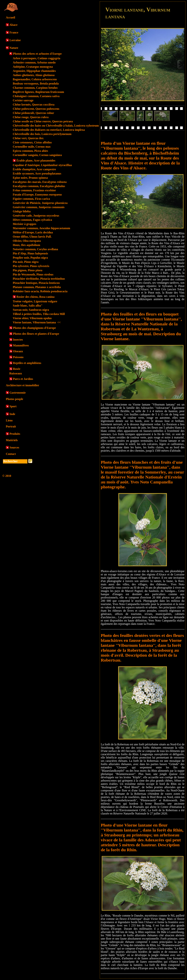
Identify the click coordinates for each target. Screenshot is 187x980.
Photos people (15, 399)
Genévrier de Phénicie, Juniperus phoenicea (40, 203)
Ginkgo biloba (22, 211)
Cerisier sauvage (23, 100)
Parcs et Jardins (23, 379)
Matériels (12, 440)
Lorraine (15, 40)
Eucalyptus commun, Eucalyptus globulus (39, 186)
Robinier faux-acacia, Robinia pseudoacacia (40, 291)
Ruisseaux (16, 373)
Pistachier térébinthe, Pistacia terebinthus (39, 279)
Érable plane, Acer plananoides (36, 160)
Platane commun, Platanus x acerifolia (37, 287)
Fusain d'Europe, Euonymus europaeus (37, 195)
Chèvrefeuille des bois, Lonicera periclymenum (42, 134)
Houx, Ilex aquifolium (26, 245)
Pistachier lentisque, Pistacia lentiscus (36, 283)
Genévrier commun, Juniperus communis (39, 207)
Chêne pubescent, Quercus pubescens (36, 109)
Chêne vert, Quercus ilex (28, 138)
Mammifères (21, 345)
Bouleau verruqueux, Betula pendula (36, 83)
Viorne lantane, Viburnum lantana (37, 322)
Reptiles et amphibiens (27, 363)
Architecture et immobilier (22, 385)
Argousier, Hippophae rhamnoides (34, 71)
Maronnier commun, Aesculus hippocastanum (41, 228)
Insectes (18, 340)
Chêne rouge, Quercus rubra (31, 117)
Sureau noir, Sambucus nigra (31, 310)
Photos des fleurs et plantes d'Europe (36, 334)
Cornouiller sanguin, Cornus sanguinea (37, 155)
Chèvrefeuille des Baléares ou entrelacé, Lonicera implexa (49, 130)
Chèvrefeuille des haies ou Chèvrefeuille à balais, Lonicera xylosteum (56, 126)
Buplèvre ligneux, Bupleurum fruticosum (38, 92)
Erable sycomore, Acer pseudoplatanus (37, 173)
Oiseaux (18, 351)
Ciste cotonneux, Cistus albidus (32, 142)
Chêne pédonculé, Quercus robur (33, 113)
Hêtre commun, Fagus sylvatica (32, 220)
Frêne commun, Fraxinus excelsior (34, 190)
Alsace (13, 25)
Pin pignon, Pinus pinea (28, 270)
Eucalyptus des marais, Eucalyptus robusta (40, 182)
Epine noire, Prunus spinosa (30, 178)
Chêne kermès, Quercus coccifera (34, 105)
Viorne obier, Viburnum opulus (32, 318)
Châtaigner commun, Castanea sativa (36, 96)
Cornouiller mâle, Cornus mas (32, 147)
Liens (9, 420)
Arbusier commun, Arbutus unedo (34, 62)
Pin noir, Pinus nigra (26, 262)
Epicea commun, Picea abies (30, 151)
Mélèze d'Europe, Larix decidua (33, 232)
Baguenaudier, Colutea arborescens (35, 79)
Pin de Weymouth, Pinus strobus (33, 274)
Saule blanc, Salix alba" (28, 306)
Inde (12, 414)
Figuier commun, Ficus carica (31, 199)
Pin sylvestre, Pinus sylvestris (31, 266)
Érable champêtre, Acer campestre (34, 169)
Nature (14, 48)
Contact (11, 454)
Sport (13, 406)
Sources (14, 447)
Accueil (11, 17)
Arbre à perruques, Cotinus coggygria (37, 58)
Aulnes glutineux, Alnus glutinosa (34, 75)
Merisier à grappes (25, 224)
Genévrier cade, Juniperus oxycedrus (36, 216)
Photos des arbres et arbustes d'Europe (37, 54)
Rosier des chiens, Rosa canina (35, 297)
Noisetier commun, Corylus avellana (35, 249)
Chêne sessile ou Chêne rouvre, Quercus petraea (43, 121)
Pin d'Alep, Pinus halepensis (30, 253)
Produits (15, 434)
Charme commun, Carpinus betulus (35, 88)
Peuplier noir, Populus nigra (30, 258)
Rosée (17, 369)
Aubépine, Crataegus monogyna (33, 67)
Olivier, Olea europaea (27, 241)
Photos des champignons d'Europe (34, 328)
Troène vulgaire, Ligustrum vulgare (35, 301)
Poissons (18, 357)
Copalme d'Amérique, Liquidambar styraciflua (42, 165)
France (14, 32)
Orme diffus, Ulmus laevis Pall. (32, 237)
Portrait (11, 426)
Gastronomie (18, 393)
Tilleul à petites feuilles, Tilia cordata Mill (39, 314)
